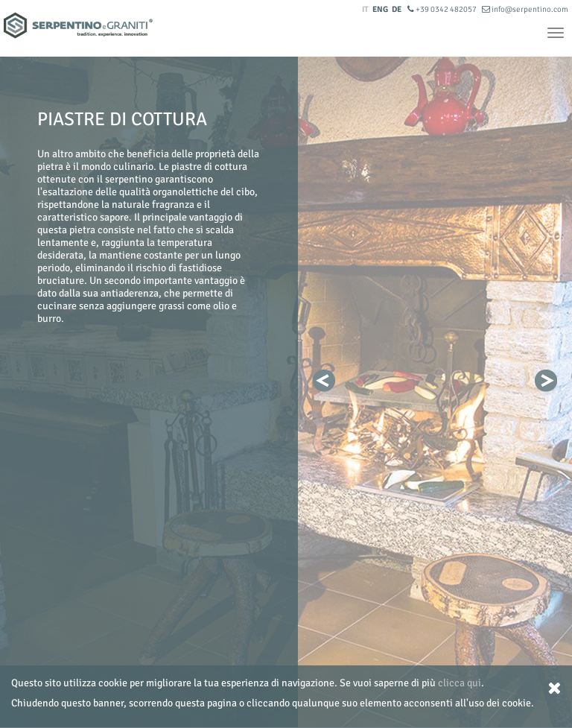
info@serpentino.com (525, 9)
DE (397, 9)
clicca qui (460, 683)
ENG (380, 9)
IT (365, 9)
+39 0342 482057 (443, 9)
